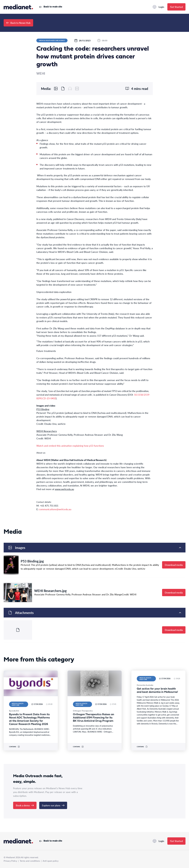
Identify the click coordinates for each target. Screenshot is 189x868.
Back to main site (51, 7)
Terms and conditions (30, 861)
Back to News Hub (18, 23)
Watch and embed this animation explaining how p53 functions (70, 446)
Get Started (176, 7)
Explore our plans (53, 805)
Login (158, 7)
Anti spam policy (51, 861)
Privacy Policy (10, 861)
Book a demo (25, 805)
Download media (174, 565)
